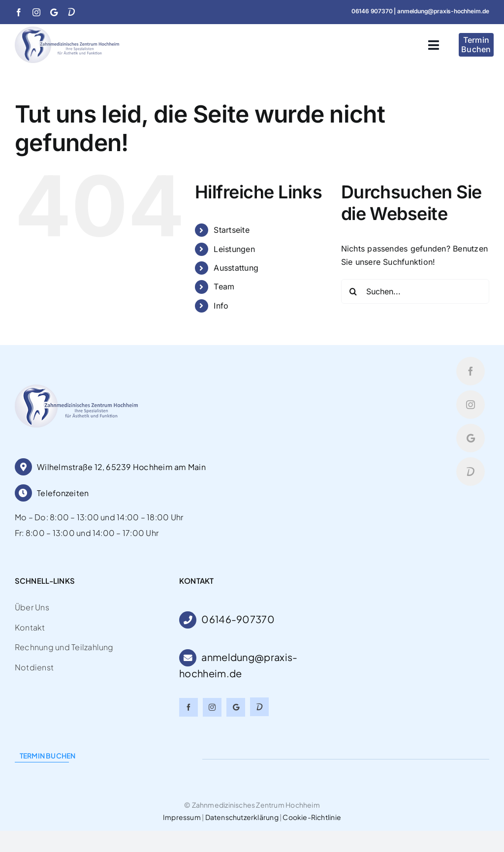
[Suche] (353, 291)
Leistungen (234, 249)
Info (221, 306)
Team (224, 286)
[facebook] (19, 12)
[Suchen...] (415, 291)
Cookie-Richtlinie (312, 817)
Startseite (231, 230)
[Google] (54, 12)
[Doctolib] (71, 12)
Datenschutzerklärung (242, 817)
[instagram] (36, 12)
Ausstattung (236, 268)
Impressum (182, 817)
